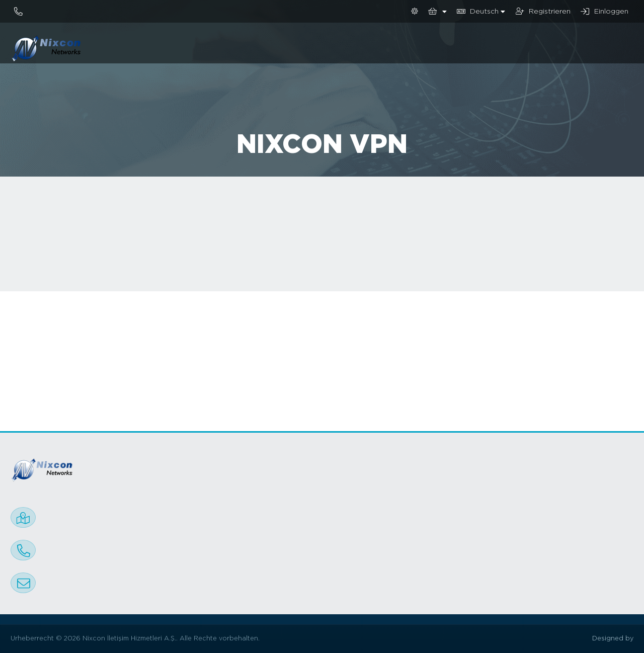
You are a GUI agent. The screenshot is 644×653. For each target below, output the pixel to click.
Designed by (613, 639)
